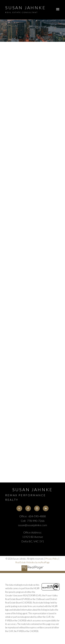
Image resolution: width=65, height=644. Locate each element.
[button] (19, 508)
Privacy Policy (52, 559)
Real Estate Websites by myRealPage (32, 562)
